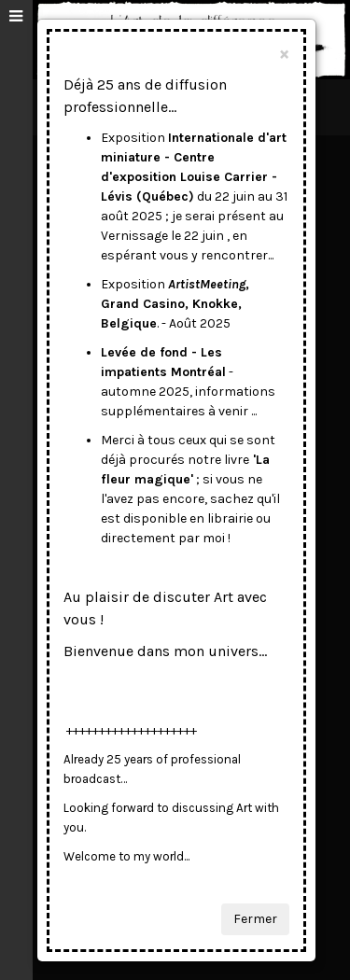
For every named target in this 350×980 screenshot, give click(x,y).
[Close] (284, 54)
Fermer (255, 919)
